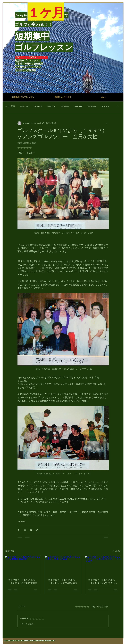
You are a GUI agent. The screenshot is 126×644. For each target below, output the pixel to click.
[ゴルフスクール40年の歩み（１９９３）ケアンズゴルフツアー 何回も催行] (103, 566)
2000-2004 (78, 106)
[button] (118, 106)
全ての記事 (10, 106)
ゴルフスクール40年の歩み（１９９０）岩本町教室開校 (23, 581)
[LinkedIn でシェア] (31, 530)
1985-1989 (38, 106)
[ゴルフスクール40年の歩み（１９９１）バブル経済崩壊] (63, 566)
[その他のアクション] (107, 123)
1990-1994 (51, 106)
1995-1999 (64, 106)
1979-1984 (24, 106)
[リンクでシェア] (37, 530)
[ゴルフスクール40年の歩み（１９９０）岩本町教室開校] (23, 566)
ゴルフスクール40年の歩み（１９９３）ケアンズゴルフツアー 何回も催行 (103, 582)
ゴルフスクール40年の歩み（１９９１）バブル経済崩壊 (63, 581)
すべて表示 (117, 551)
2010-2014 (105, 106)
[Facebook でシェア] (19, 530)
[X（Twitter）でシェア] (25, 530)
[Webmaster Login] (103, 91)
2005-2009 (91, 106)
